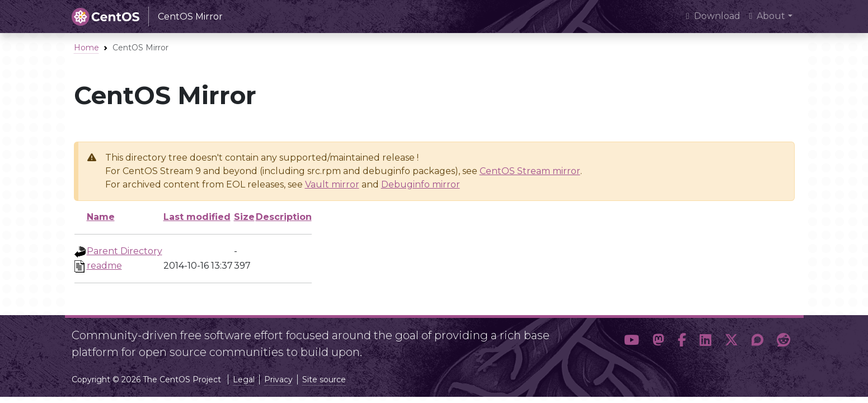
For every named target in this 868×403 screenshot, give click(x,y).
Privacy (278, 379)
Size (244, 217)
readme (104, 266)
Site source (324, 379)
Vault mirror (332, 184)
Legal (244, 379)
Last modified (197, 217)
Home (86, 48)
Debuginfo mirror (421, 184)
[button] (632, 340)
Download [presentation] (713, 16)
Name (101, 217)
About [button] (768, 16)
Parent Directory (125, 251)
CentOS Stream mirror (530, 171)
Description (284, 217)
